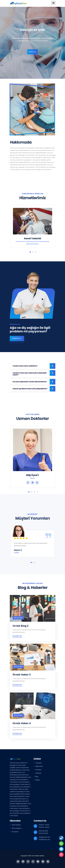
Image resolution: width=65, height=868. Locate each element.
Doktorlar (38, 773)
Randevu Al (32, 52)
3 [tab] (36, 252)
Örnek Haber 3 (22, 676)
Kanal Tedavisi (33, 238)
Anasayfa (38, 763)
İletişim (38, 780)
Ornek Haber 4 (22, 725)
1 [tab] (30, 252)
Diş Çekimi (15, 832)
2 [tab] (33, 252)
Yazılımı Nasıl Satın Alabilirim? (25, 366)
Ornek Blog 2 (20, 627)
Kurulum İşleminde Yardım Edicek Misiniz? (30, 382)
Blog (37, 777)
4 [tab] (37, 492)
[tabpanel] (33, 228)
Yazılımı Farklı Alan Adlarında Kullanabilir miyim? (30, 374)
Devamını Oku (17, 638)
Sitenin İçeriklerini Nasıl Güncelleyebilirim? (30, 389)
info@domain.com (44, 837)
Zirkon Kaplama (17, 828)
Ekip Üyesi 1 (33, 475)
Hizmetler (38, 770)
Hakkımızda (39, 766)
